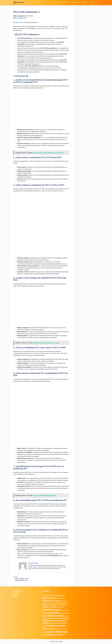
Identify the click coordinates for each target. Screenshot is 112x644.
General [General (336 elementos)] (49, 607)
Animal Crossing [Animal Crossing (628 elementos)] (61, 596)
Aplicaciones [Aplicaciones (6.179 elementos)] (48, 598)
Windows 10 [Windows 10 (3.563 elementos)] (52, 635)
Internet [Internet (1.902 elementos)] (45, 616)
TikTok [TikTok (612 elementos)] (44, 632)
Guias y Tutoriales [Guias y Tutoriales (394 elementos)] (60, 607)
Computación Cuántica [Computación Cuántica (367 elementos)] (47, 603)
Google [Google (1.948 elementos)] (54, 607)
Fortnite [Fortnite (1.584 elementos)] (45, 607)
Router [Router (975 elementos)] (51, 623)
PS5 (21, 22)
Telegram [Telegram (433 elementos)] (64, 629)
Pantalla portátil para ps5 (21, 580)
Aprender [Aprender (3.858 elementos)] (46, 601)
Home (91, 2)
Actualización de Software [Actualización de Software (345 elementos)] (48, 596)
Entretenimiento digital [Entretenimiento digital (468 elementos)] (61, 605)
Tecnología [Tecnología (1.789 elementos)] (50, 629)
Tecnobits (16, 22)
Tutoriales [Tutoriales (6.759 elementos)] (50, 632)
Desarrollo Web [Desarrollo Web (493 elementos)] (55, 603)
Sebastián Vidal (22, 18)
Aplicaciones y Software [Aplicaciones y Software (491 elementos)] (59, 598)
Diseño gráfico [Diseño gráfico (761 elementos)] (63, 603)
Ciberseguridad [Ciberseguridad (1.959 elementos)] (55, 601)
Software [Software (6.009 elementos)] (53, 626)
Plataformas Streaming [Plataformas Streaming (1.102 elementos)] (63, 618)
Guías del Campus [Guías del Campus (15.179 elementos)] (52, 610)
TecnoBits (65, 2)
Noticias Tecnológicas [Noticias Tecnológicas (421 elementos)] (51, 618)
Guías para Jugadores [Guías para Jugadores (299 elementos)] (65, 610)
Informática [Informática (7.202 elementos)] (54, 613)
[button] (97, 3)
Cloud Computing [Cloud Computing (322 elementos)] (64, 601)
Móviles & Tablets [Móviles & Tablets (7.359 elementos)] (56, 616)
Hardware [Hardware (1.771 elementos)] (46, 613)
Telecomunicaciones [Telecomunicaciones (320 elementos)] (58, 629)
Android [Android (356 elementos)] (55, 596)
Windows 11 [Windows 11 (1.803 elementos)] (61, 635)
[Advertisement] (41, 102)
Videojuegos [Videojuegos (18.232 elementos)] (62, 632)
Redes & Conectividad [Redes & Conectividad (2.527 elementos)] (53, 621)
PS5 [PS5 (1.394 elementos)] (44, 621)
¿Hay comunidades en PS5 (22, 579)
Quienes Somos (75, 2)
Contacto (84, 2)
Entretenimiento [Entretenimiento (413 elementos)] (52, 605)
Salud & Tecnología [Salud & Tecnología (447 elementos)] (57, 623)
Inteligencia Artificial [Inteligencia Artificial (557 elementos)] (65, 613)
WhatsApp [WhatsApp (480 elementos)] (45, 635)
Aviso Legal (56, 2)
